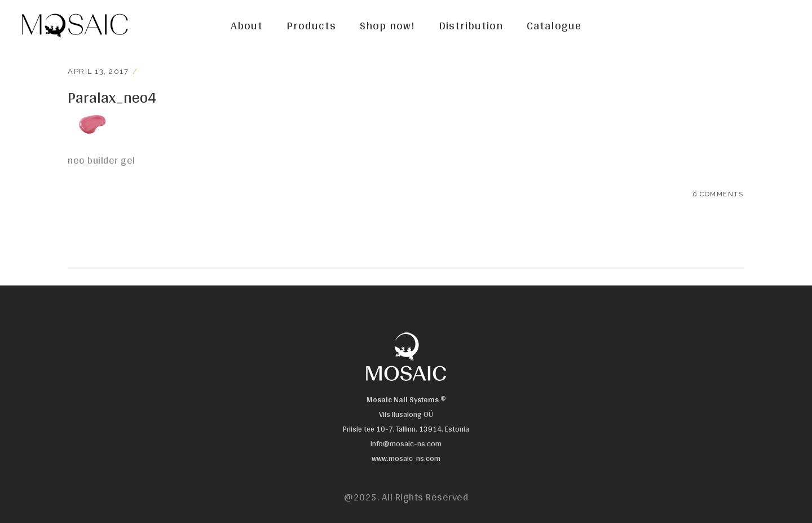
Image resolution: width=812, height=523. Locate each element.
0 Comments (718, 194)
